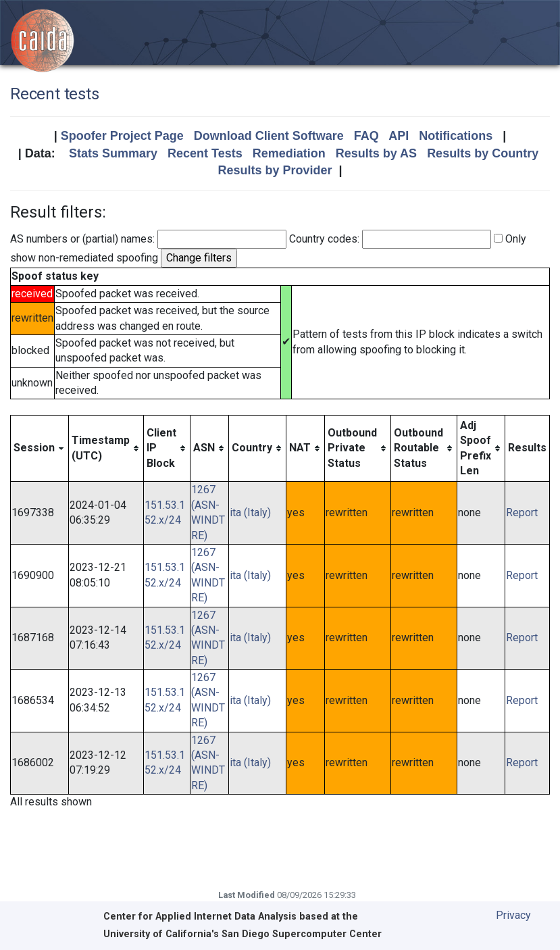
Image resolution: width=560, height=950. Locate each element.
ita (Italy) (250, 512)
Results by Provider (275, 170)
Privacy (513, 915)
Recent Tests (205, 153)
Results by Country (483, 153)
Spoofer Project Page (122, 136)
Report (522, 512)
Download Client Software (269, 136)
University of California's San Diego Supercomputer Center (243, 934)
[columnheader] (40, 448)
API (399, 136)
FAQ (366, 136)
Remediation (289, 153)
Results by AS (376, 153)
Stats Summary (113, 153)
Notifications (456, 136)
